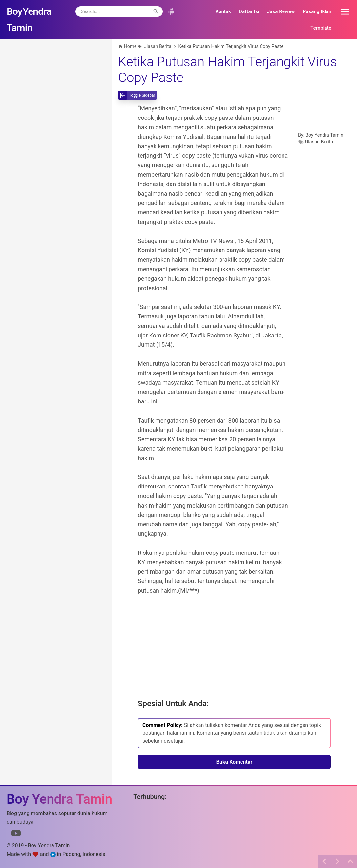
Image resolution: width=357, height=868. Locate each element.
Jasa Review (281, 11)
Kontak (223, 11)
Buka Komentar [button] (234, 762)
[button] (343, 11)
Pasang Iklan (317, 11)
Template (321, 28)
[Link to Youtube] (16, 835)
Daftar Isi (249, 11)
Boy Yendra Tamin (324, 135)
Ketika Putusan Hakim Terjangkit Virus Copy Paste (228, 70)
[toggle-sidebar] (137, 95)
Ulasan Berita (319, 142)
